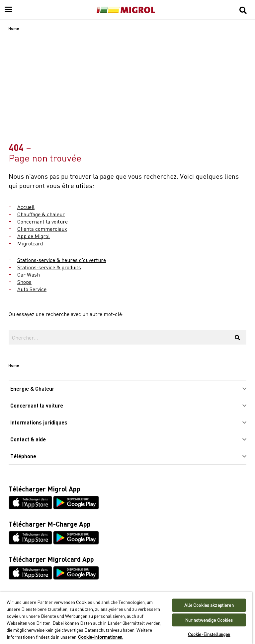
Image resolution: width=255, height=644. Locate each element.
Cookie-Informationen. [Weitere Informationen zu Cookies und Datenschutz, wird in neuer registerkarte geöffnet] (101, 637)
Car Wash (29, 274)
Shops (24, 282)
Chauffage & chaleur (41, 214)
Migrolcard (30, 243)
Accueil (26, 207)
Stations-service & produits (49, 267)
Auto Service (32, 289)
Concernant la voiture (42, 221)
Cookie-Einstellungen (209, 634)
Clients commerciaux (42, 228)
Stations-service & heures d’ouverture (62, 260)
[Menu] (8, 10)
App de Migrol (34, 236)
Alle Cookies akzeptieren (209, 605)
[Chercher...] (118, 337)
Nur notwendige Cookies (209, 620)
